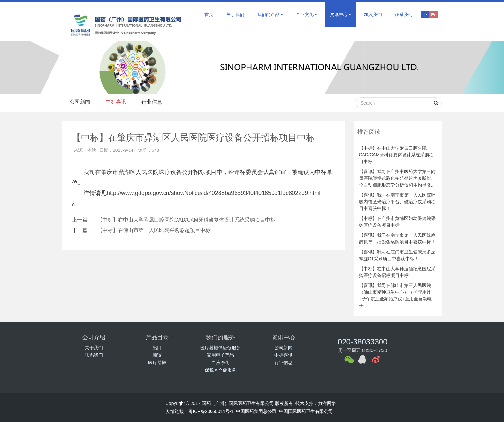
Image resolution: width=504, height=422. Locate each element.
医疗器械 (157, 362)
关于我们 (235, 14)
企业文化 (306, 14)
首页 (209, 14)
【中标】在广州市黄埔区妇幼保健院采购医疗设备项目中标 (397, 222)
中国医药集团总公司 (256, 411)
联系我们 (404, 14)
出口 (157, 348)
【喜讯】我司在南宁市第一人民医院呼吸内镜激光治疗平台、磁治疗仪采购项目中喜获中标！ (397, 202)
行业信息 (155, 102)
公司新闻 (81, 102)
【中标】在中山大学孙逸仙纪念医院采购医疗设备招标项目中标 (397, 272)
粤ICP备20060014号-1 (211, 411)
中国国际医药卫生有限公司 (306, 411)
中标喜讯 (118, 102)
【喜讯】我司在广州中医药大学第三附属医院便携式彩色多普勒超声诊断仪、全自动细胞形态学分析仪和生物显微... (397, 178)
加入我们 (373, 14)
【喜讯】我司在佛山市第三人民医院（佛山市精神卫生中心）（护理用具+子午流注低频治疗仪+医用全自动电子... (395, 295)
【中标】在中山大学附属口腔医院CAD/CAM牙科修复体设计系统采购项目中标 (186, 220)
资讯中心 (340, 14)
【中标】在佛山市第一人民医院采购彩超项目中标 (154, 230)
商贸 (157, 355)
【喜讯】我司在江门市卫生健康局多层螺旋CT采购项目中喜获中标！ (397, 255)
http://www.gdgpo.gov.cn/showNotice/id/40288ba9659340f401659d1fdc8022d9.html (214, 193)
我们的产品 (270, 14)
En (434, 15)
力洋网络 (327, 403)
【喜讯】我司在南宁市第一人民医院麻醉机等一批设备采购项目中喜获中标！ (397, 239)
